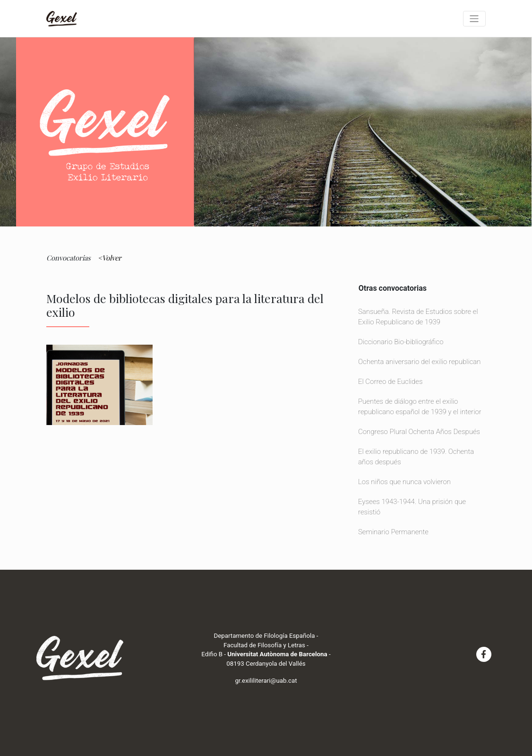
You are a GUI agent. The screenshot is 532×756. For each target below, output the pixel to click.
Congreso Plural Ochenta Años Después (419, 432)
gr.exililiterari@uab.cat (266, 681)
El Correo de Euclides (390, 382)
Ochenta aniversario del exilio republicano (421, 362)
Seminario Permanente (393, 532)
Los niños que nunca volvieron (404, 482)
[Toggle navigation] (474, 19)
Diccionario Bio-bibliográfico (401, 342)
